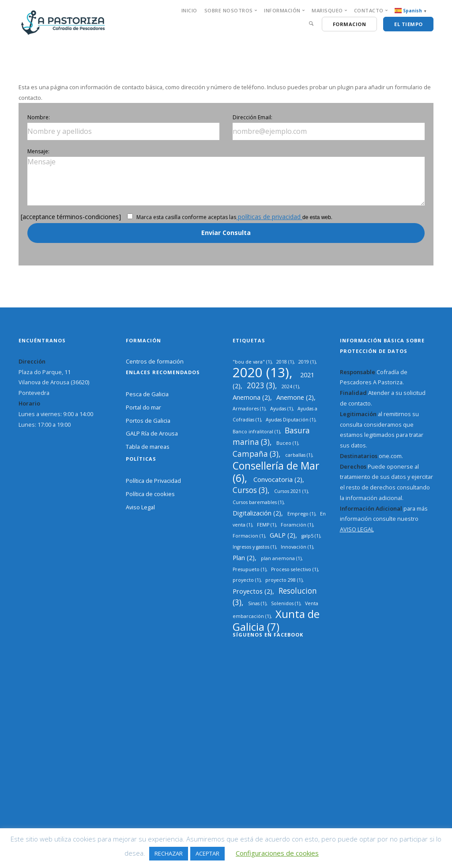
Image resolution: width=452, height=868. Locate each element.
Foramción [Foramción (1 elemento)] (297, 525)
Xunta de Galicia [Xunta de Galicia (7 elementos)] (276, 620)
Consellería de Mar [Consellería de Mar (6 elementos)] (276, 472)
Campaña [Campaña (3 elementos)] (256, 454)
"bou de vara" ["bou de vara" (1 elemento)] (252, 362)
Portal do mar (143, 407)
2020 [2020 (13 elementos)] (261, 372)
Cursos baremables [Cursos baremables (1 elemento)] (258, 502)
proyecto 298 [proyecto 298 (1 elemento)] (284, 580)
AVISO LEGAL (357, 529)
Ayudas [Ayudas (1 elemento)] (281, 409)
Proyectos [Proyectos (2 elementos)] (252, 591)
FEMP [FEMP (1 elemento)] (266, 525)
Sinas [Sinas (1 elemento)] (257, 603)
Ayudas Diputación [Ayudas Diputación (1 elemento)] (290, 420)
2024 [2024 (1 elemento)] (290, 387)
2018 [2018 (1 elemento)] (285, 362)
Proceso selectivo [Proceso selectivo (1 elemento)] (294, 569)
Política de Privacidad (153, 481)
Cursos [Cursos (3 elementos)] (250, 490)
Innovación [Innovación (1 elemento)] (297, 547)
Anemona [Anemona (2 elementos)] (251, 397)
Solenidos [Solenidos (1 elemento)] (286, 603)
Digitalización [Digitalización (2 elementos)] (257, 513)
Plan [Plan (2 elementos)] (244, 557)
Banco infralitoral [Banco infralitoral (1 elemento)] (256, 432)
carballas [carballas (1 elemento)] (299, 455)
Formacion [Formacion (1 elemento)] (249, 536)
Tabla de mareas (148, 447)
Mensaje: (38, 151)
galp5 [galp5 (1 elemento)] (311, 536)
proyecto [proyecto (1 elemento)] (247, 580)
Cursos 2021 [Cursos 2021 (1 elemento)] (291, 491)
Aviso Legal (140, 507)
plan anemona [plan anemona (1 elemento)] (281, 558)
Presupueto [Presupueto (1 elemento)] (249, 569)
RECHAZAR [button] (169, 853)
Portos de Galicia (148, 421)
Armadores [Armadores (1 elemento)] (249, 409)
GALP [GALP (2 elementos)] (282, 535)
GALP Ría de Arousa (152, 433)
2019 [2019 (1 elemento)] (307, 362)
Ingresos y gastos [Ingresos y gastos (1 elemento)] (254, 547)
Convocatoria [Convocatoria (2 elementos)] (278, 479)
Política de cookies (150, 494)
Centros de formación (155, 361)
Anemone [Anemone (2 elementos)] (295, 397)
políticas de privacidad (269, 217)
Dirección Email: (252, 117)
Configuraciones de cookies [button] (277, 853)
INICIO (189, 10)
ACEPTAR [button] (207, 853)
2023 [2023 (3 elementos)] (261, 385)
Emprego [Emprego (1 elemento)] (301, 514)
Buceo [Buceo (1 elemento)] (287, 443)
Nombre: (39, 117)
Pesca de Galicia (147, 394)
